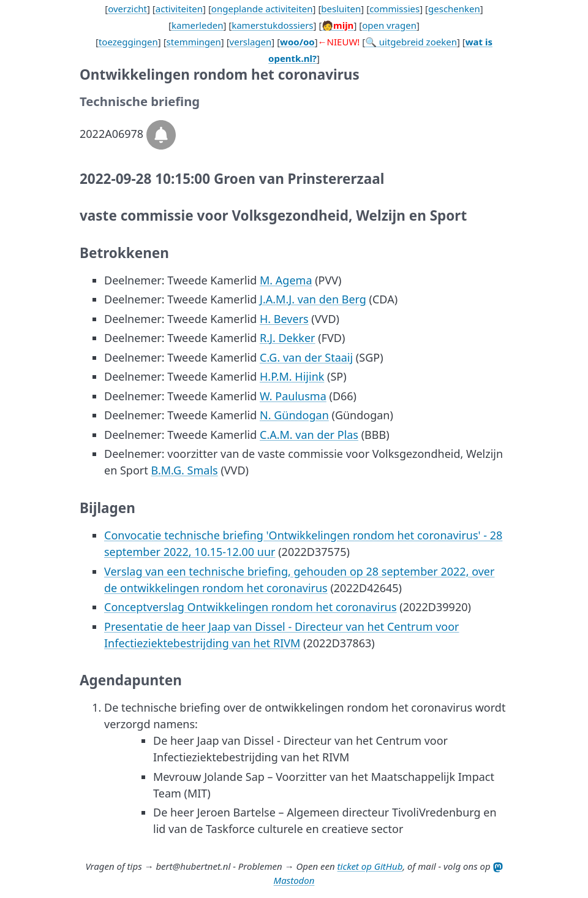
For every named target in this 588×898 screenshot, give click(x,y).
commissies (394, 9)
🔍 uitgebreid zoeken (411, 42)
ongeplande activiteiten (262, 9)
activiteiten (179, 9)
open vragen (389, 25)
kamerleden (197, 25)
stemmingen (194, 42)
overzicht (127, 9)
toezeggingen (128, 42)
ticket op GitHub (370, 866)
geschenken (454, 9)
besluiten (341, 9)
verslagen (251, 42)
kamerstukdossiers (272, 25)
